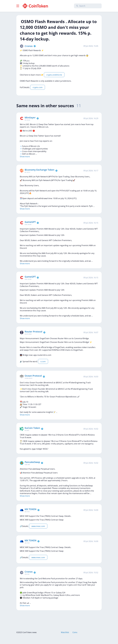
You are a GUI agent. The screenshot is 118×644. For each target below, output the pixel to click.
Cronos (29, 46)
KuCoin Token (32, 428)
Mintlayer (30, 118)
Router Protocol (33, 332)
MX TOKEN (31, 509)
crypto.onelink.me (54, 75)
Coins (75, 632)
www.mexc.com (38, 526)
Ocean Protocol (33, 376)
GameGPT (30, 222)
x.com (43, 361)
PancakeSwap (32, 462)
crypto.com (38, 87)
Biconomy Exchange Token (40, 170)
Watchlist (65, 632)
